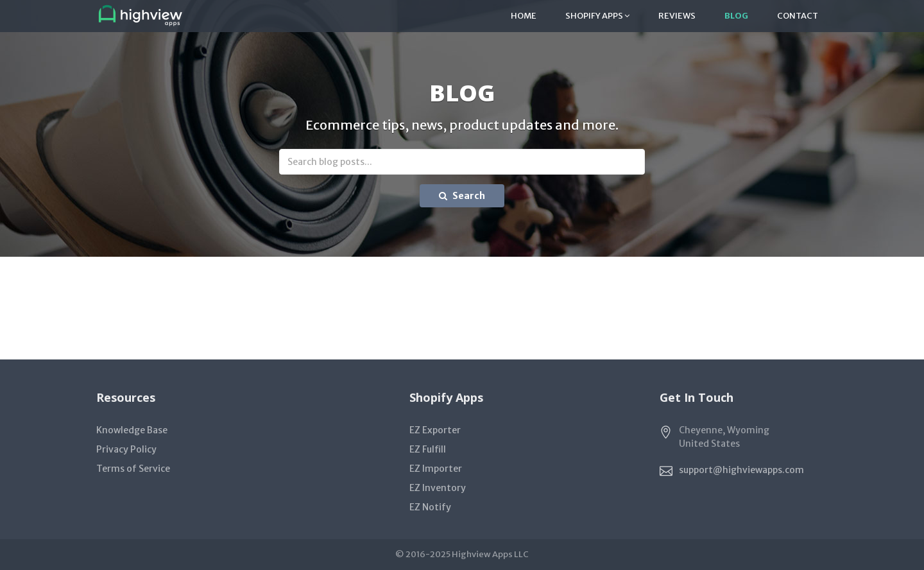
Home (524, 16)
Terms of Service (133, 469)
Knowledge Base (132, 430)
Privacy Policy (126, 449)
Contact (798, 16)
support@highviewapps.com (741, 470)
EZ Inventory (438, 488)
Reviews (677, 16)
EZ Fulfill (428, 449)
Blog (736, 16)
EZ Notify (430, 507)
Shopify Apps (597, 16)
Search (462, 196)
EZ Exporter (435, 430)
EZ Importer (436, 469)
